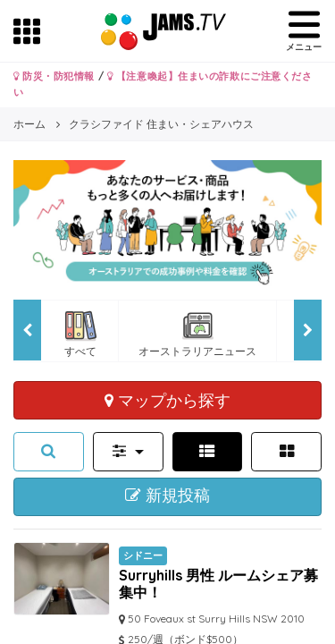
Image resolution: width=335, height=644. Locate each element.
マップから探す (167, 400)
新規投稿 (167, 496)
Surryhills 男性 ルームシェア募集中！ (218, 584)
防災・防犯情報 (54, 76)
